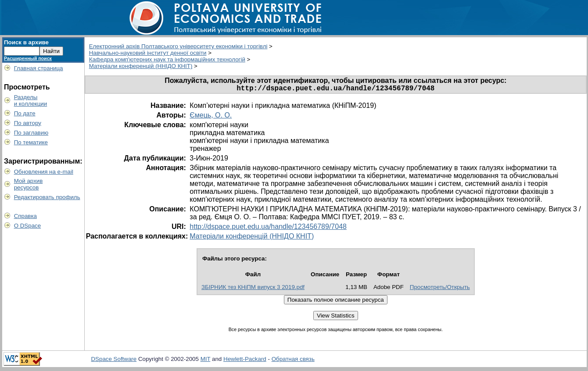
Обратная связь (293, 361)
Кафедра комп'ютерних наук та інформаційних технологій (167, 59)
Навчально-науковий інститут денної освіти (148, 53)
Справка (25, 216)
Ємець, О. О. (211, 117)
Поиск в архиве (26, 42)
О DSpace (28, 226)
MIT (206, 361)
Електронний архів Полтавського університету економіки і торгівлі (178, 46)
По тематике (31, 142)
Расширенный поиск (28, 58)
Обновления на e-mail (44, 172)
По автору (28, 123)
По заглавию (31, 133)
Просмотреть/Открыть (440, 289)
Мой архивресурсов (29, 184)
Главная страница (39, 68)
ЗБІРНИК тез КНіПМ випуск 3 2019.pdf (253, 289)
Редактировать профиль (47, 197)
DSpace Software (114, 361)
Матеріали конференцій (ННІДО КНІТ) (141, 66)
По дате (25, 113)
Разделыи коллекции (31, 100)
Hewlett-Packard (245, 361)
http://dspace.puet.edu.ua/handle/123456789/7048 (268, 228)
